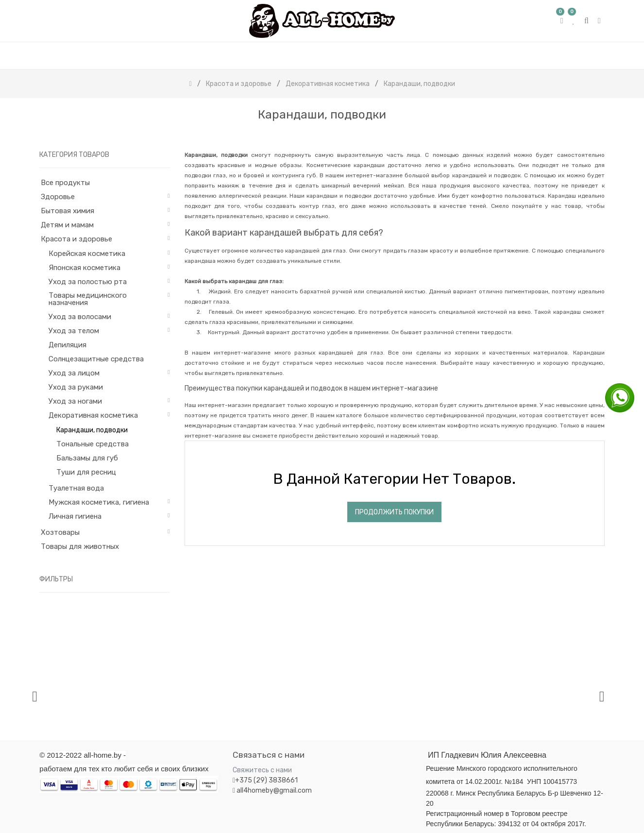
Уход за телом (74, 331)
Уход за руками (76, 387)
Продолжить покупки (394, 512)
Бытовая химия (68, 211)
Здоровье (58, 197)
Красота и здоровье (76, 239)
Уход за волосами (80, 317)
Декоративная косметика (93, 415)
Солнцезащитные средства (96, 359)
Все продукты (65, 183)
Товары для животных (80, 546)
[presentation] (35, 696)
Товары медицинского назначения (88, 299)
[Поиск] (597, 136)
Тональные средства (93, 444)
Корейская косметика (87, 254)
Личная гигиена (75, 516)
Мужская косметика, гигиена (99, 502)
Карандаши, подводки (92, 430)
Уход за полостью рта (88, 282)
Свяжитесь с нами (262, 770)
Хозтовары (60, 532)
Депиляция (68, 345)
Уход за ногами (75, 401)
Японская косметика (85, 268)
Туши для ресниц (86, 472)
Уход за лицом (74, 373)
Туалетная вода (76, 488)
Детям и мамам (67, 225)
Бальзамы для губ (87, 458)
